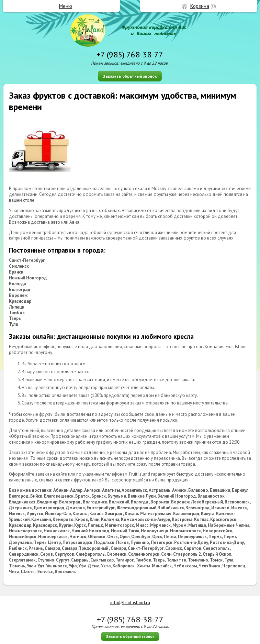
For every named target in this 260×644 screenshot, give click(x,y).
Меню (66, 6)
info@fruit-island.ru (130, 602)
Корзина (200, 6)
